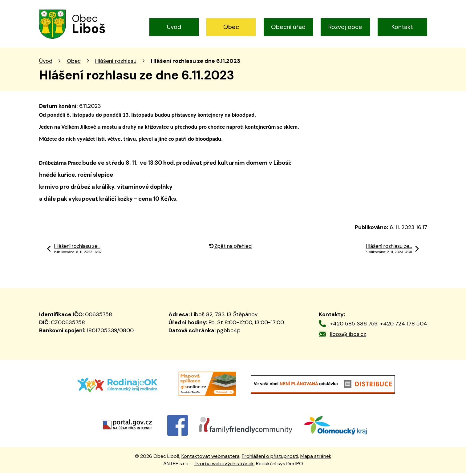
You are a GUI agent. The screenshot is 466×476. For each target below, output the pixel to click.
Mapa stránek (316, 459)
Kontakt (402, 27)
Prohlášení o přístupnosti (270, 459)
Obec (231, 27)
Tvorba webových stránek (224, 467)
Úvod (174, 27)
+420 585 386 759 (354, 327)
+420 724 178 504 (404, 327)
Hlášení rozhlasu (116, 64)
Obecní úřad (288, 27)
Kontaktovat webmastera (211, 459)
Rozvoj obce (345, 27)
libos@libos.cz (348, 337)
